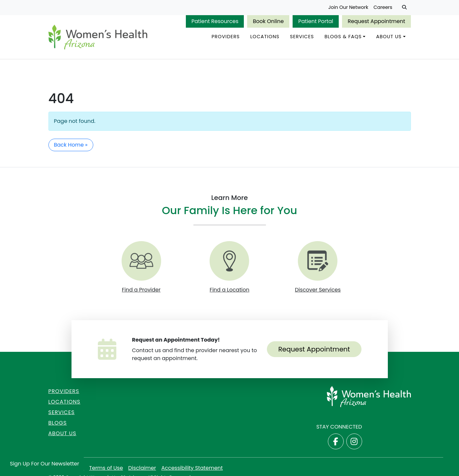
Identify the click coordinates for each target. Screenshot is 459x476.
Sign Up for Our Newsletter (44, 464)
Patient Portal (316, 21)
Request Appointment (376, 21)
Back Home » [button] (71, 145)
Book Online (268, 21)
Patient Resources (215, 21)
